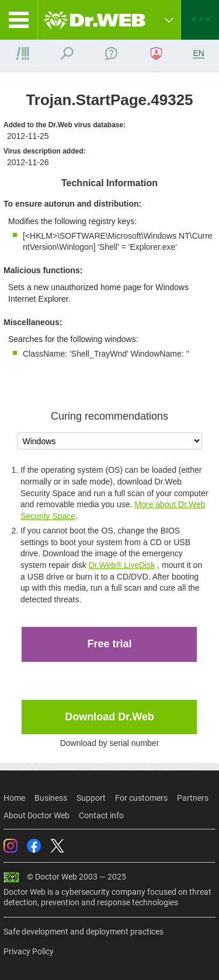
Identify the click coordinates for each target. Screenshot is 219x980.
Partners (193, 798)
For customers (141, 798)
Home (14, 798)
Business (51, 798)
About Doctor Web (36, 815)
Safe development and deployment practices (84, 932)
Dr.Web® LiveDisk (122, 565)
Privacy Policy (29, 951)
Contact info (101, 815)
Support (91, 798)
